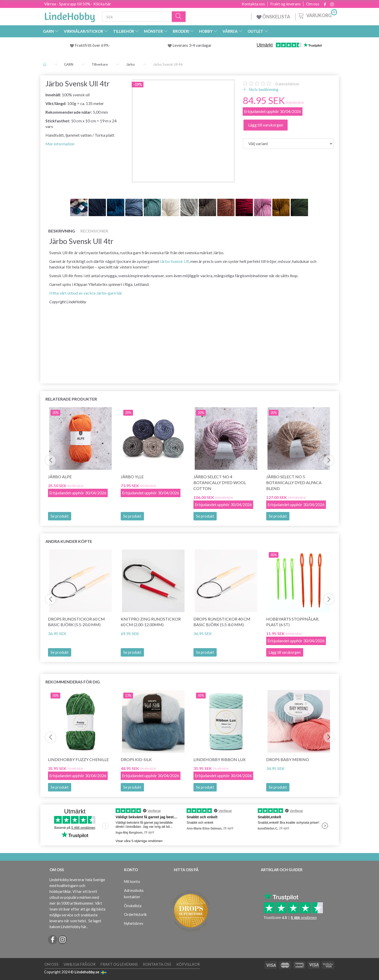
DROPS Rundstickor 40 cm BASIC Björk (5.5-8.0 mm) (222, 622)
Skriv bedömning (263, 89)
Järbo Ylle (132, 477)
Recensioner (94, 231)
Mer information (60, 144)
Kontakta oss (253, 4)
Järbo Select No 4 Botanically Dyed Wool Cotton (220, 482)
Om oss (313, 4)
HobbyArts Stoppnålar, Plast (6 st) (293, 622)
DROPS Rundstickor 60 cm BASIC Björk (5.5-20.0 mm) (76, 622)
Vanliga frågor (80, 964)
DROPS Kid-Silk (136, 759)
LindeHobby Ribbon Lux (219, 759)
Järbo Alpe (60, 477)
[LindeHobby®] (70, 16)
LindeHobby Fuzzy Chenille (78, 759)
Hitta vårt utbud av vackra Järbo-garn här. (86, 293)
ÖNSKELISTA (273, 17)
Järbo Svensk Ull (174, 261)
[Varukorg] (317, 15)
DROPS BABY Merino (288, 759)
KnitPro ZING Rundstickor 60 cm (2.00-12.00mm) (151, 622)
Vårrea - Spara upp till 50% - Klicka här (78, 4)
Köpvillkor (188, 964)
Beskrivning (62, 231)
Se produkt (60, 516)
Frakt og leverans (285, 4)
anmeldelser (288, 84)
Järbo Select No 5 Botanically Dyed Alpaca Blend (294, 482)
